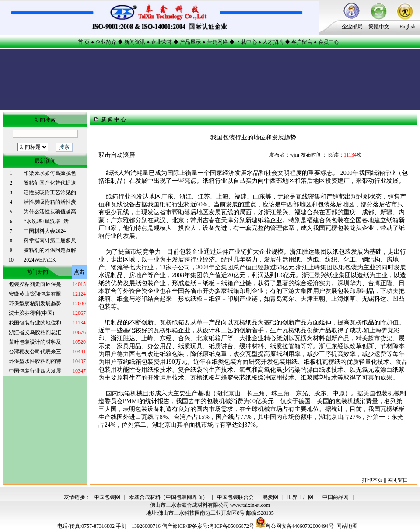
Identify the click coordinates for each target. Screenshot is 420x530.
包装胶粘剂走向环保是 (35, 284)
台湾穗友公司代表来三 (35, 352)
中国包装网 (107, 497)
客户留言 (302, 42)
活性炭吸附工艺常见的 (50, 192)
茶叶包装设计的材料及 (35, 342)
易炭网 (270, 497)
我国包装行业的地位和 (35, 323)
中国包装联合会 (235, 497)
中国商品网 (336, 497)
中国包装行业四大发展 (35, 371)
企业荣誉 (161, 42)
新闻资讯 (135, 42)
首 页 (84, 42)
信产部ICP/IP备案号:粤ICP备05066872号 (209, 526)
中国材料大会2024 (45, 231)
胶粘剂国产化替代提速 (50, 183)
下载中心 (246, 42)
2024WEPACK (40, 260)
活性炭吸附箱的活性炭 (50, 202)
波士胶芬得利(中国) (31, 313)
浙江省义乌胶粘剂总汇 (35, 332)
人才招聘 (273, 42)
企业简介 (106, 42)
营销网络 (217, 42)
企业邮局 (352, 27)
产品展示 (190, 42)
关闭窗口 (398, 480)
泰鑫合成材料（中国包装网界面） (168, 497)
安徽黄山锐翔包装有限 (35, 294)
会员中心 (329, 42)
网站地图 (347, 526)
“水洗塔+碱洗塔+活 (46, 221)
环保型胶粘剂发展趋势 (35, 303)
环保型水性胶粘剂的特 (35, 361)
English (408, 27)
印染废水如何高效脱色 (50, 173)
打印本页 (372, 480)
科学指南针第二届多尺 (50, 241)
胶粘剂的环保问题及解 (50, 250)
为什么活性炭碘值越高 (50, 212)
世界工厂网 (300, 497)
